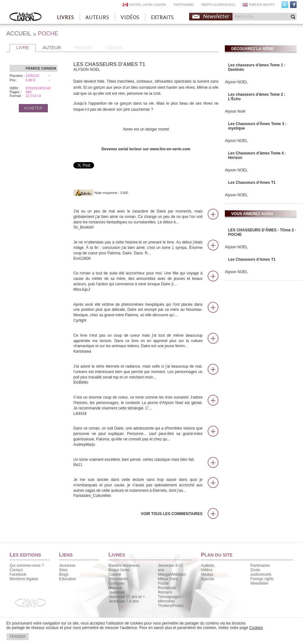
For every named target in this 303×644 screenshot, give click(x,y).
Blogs (64, 574)
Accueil (26, 17)
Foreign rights (262, 579)
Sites (63, 570)
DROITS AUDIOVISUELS (218, 5)
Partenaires (260, 565)
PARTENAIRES (184, 5)
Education (67, 579)
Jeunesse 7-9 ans (124, 601)
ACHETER (33, 108)
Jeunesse (67, 565)
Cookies (256, 628)
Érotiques (117, 583)
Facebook (293, 6)
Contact (16, 570)
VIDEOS (114, 48)
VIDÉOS (130, 17)
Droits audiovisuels (261, 572)
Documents (118, 579)
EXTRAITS (162, 17)
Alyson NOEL (236, 82)
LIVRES (65, 17)
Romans (165, 592)
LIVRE (23, 48)
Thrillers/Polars (171, 606)
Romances (167, 588)
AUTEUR (52, 48)
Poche (163, 583)
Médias (207, 574)
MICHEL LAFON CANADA (148, 5)
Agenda (207, 579)
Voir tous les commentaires (172, 514)
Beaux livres (119, 570)
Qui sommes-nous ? (27, 565)
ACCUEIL (19, 34)
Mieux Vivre (168, 579)
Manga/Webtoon (172, 574)
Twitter (285, 6)
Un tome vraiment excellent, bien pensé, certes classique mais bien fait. (138, 463)
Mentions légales (24, 579)
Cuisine (115, 574)
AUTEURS (97, 17)
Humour (115, 588)
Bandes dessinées (124, 565)
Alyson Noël (235, 111)
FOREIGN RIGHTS (262, 5)
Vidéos (207, 570)
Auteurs (207, 565)
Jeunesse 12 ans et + (127, 597)
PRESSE (83, 48)
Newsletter (216, 16)
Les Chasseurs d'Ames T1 (252, 183)
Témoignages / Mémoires (170, 599)
